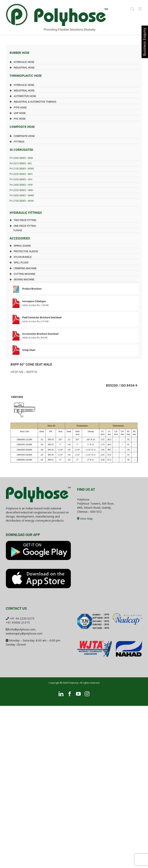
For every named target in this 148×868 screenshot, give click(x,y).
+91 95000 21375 (18, 622)
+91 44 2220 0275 (22, 618)
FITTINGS (18, 142)
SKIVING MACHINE (23, 280)
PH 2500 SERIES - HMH (21, 190)
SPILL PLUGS (20, 263)
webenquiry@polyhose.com (24, 633)
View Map (85, 518)
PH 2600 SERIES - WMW (22, 195)
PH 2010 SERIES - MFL (21, 163)
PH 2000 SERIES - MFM (21, 158)
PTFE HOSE (19, 108)
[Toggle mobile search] (132, 9)
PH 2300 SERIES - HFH (21, 179)
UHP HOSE (19, 113)
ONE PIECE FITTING (24, 226)
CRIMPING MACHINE (24, 268)
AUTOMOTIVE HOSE (24, 96)
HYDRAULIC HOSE (23, 62)
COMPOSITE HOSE (23, 136)
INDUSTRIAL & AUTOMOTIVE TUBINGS (34, 102)
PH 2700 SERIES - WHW (22, 201)
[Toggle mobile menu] (140, 9)
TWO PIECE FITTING (24, 220)
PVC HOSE (19, 119)
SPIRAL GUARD (21, 246)
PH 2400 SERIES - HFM (21, 185)
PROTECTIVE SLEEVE (25, 251)
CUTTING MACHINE (23, 274)
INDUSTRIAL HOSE (23, 68)
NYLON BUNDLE (22, 257)
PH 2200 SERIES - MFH (21, 174)
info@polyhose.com (22, 629)
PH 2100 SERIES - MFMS (22, 169)
